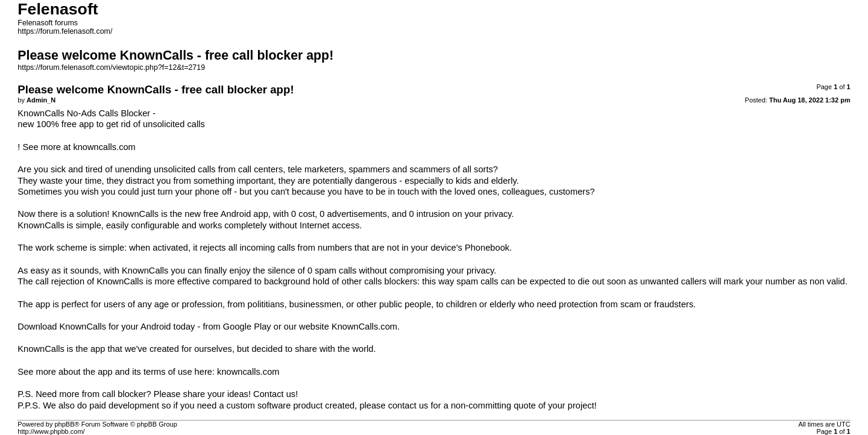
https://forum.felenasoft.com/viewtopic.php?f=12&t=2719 (111, 67)
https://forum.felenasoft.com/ (65, 31)
